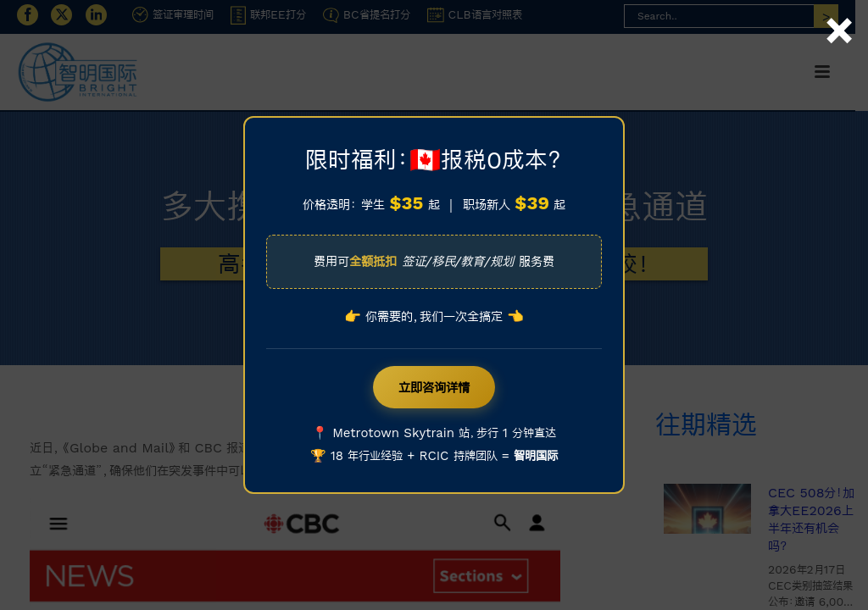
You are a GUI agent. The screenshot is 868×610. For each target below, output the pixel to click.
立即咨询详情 (434, 387)
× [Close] (839, 11)
